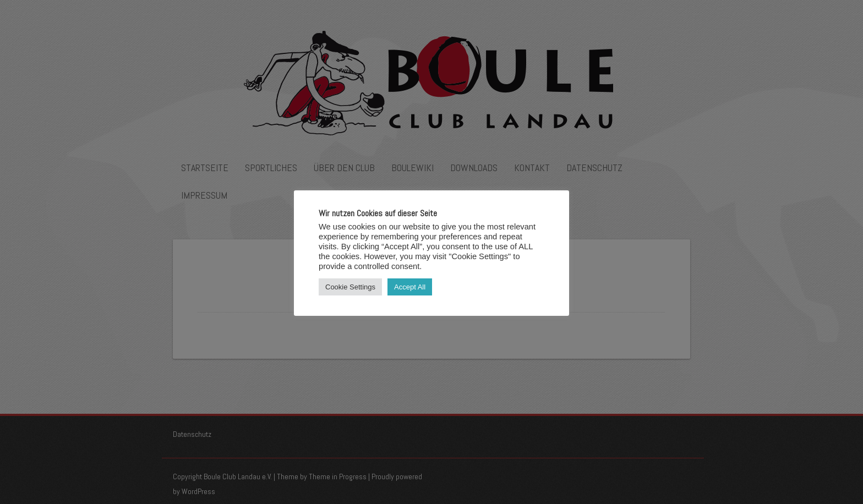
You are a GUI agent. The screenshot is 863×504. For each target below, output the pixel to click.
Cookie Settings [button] (350, 287)
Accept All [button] (410, 287)
